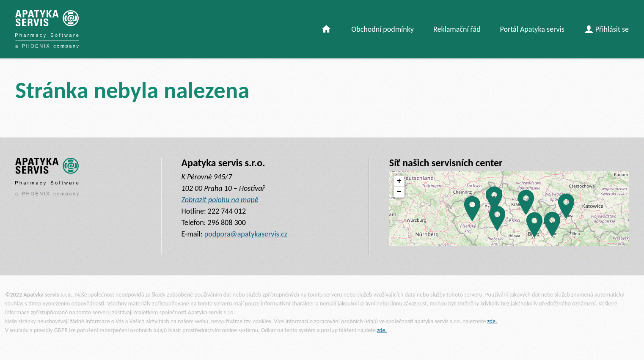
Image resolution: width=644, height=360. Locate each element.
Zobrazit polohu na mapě (220, 200)
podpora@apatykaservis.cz (246, 234)
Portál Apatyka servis (532, 29)
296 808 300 (227, 223)
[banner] (47, 29)
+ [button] (399, 181)
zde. (492, 321)
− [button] (399, 192)
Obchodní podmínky (383, 29)
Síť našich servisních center (446, 163)
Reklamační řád (457, 29)
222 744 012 (227, 211)
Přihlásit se (607, 29)
